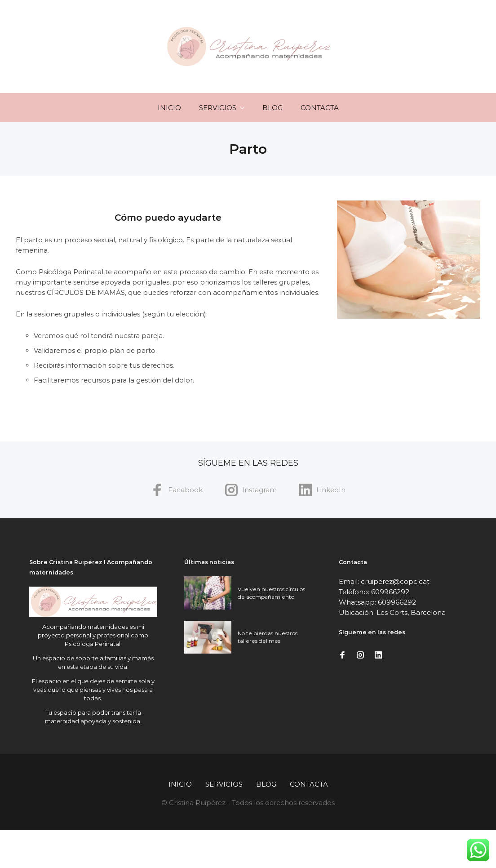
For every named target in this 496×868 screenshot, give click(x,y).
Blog (272, 108)
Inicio (169, 108)
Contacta (320, 108)
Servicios (218, 108)
